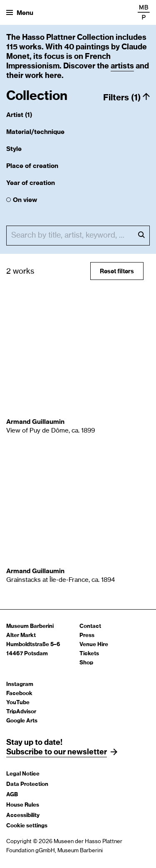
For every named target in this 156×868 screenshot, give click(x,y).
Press (87, 636)
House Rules (23, 805)
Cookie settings (27, 826)
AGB (12, 795)
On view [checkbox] (25, 200)
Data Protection (27, 784)
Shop (86, 663)
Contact (90, 626)
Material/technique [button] (35, 132)
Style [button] (14, 149)
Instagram (20, 684)
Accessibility (23, 816)
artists (122, 66)
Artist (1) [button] (19, 115)
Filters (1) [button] (122, 98)
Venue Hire (94, 645)
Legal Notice (23, 774)
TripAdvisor (21, 712)
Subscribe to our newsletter (57, 752)
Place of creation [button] (32, 166)
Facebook (19, 694)
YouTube (18, 703)
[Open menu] (20, 12)
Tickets (89, 654)
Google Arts (22, 721)
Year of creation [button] (31, 183)
